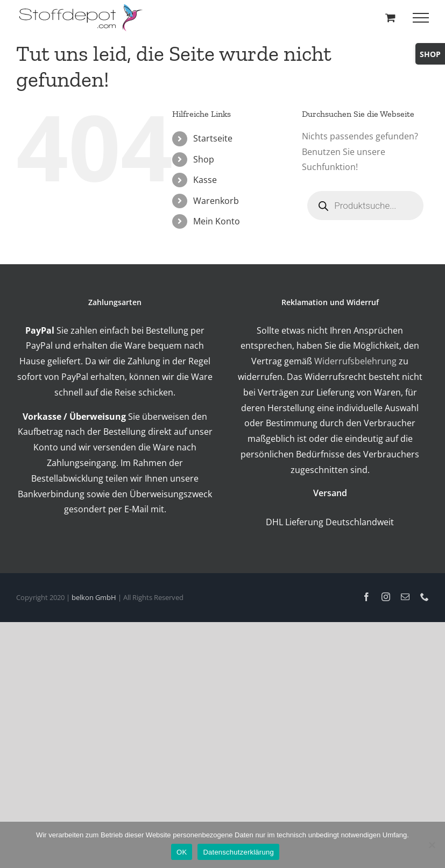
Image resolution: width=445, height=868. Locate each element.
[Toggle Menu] (421, 18)
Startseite (213, 138)
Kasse (205, 180)
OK (182, 852)
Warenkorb (216, 201)
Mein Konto (217, 221)
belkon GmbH (94, 597)
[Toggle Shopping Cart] (390, 17)
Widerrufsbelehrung (355, 361)
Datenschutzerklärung (238, 852)
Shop (204, 159)
